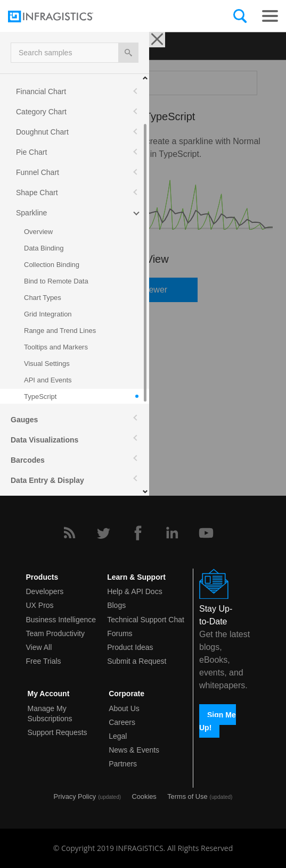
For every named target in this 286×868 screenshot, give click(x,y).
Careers (122, 722)
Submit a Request (137, 661)
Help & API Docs (135, 591)
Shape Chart (37, 193)
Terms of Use (187, 796)
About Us (124, 708)
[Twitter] (103, 533)
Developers (45, 591)
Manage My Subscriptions (50, 713)
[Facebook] (138, 533)
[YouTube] (206, 533)
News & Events (134, 750)
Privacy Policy (75, 796)
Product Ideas (130, 647)
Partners (123, 764)
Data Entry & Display (47, 480)
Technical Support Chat (146, 620)
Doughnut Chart (42, 132)
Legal (118, 736)
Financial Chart (41, 91)
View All (39, 647)
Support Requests (58, 732)
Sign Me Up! (218, 721)
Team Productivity (55, 633)
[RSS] (69, 533)
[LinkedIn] (172, 533)
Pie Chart (31, 152)
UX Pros (40, 605)
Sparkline (31, 213)
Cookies (144, 796)
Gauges (24, 420)
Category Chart (41, 112)
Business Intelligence (61, 620)
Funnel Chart (38, 172)
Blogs (116, 605)
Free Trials (44, 661)
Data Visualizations (44, 440)
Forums (120, 633)
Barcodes (28, 460)
